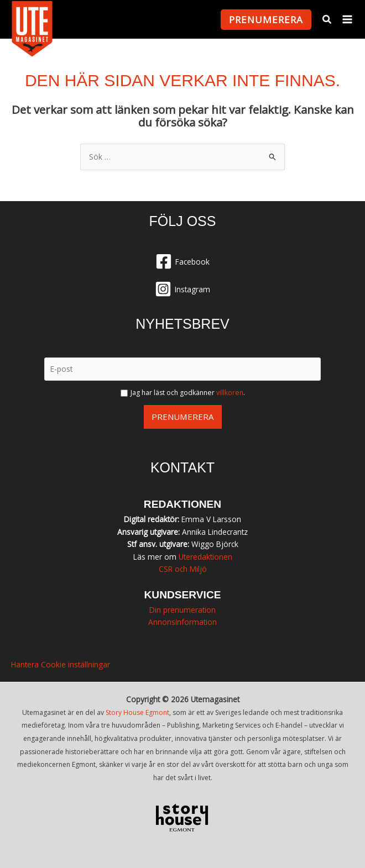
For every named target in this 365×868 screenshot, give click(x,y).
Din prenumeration (182, 610)
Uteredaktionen (205, 557)
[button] (266, 20)
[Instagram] (182, 289)
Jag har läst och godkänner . (188, 393)
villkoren (230, 393)
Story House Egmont (137, 712)
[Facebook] (182, 261)
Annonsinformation (182, 622)
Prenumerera (183, 417)
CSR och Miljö (183, 569)
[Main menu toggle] (348, 20)
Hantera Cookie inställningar (61, 664)
